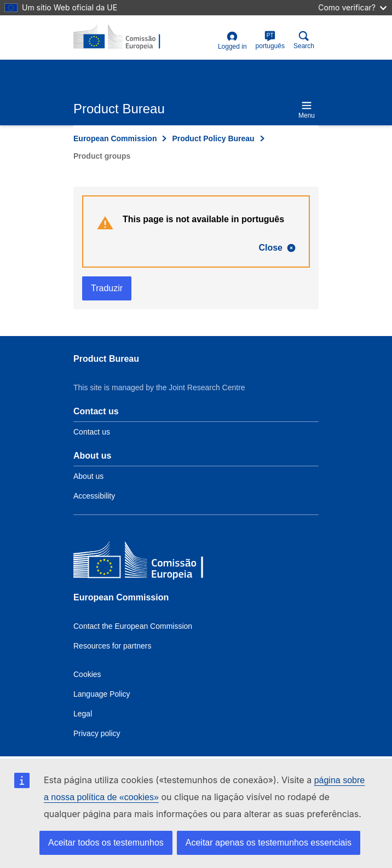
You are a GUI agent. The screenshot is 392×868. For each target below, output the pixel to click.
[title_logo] (126, 37)
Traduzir (107, 288)
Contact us (92, 432)
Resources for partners (112, 646)
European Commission (115, 138)
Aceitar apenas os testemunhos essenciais (269, 843)
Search (304, 40)
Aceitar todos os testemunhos (106, 843)
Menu (307, 110)
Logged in (232, 41)
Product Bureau (106, 359)
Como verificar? (352, 7)
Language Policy (102, 694)
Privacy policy (97, 733)
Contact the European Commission (133, 626)
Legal (83, 714)
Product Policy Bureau (213, 138)
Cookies (87, 674)
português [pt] (270, 40)
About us (88, 476)
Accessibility (94, 496)
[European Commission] (153, 562)
